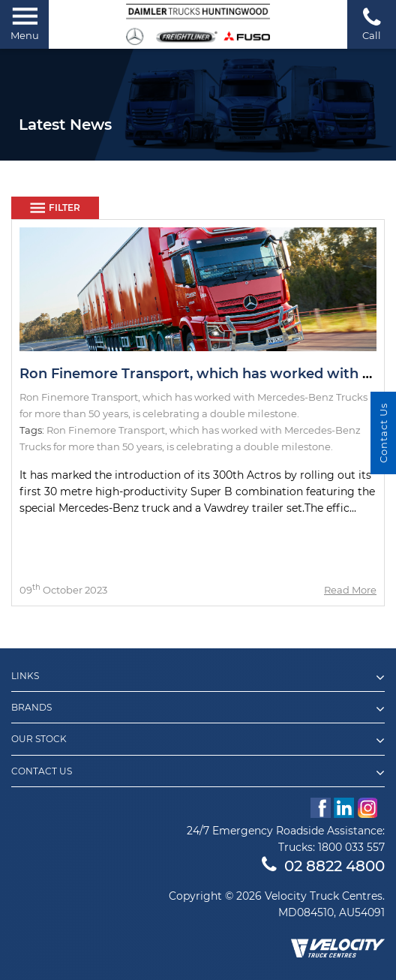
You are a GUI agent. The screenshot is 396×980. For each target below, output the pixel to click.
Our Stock (198, 741)
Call (372, 24)
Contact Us (198, 773)
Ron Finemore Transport (106, 430)
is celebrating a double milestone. (250, 446)
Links (198, 678)
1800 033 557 (351, 847)
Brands (198, 709)
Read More (350, 590)
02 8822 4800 (323, 866)
